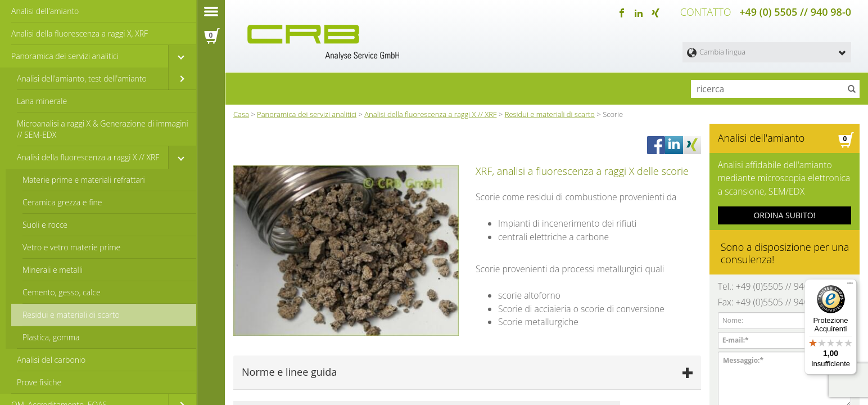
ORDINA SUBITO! (784, 208)
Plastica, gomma (51, 337)
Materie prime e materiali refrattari (84, 180)
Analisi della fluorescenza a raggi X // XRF (88, 157)
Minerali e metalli (53, 270)
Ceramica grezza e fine (62, 202)
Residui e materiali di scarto (71, 315)
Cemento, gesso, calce (62, 292)
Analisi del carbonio (51, 360)
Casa (241, 112)
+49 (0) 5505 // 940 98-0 (795, 11)
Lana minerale (42, 101)
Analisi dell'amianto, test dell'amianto (82, 78)
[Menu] (850, 286)
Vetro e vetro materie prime (71, 247)
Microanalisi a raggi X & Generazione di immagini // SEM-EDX (103, 129)
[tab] (467, 370)
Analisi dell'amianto (45, 11)
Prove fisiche (39, 382)
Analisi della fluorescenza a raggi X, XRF (80, 33)
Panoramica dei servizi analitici (65, 56)
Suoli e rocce (45, 225)
